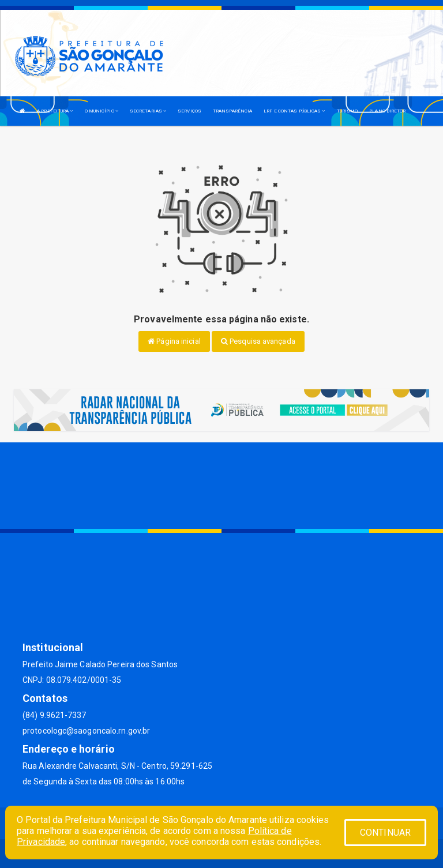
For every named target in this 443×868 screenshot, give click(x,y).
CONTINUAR (385, 833)
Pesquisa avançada (258, 341)
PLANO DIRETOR (387, 111)
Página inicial (174, 341)
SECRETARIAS (148, 111)
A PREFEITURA (55, 111)
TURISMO (348, 111)
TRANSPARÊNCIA (232, 111)
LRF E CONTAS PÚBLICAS (294, 111)
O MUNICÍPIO (102, 111)
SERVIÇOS (189, 111)
